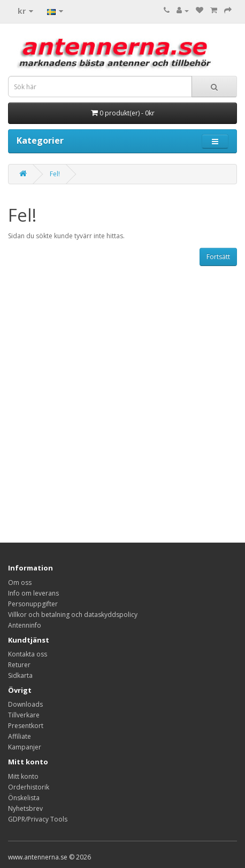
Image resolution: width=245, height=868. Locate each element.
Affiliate (20, 736)
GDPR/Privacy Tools (38, 819)
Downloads (25, 704)
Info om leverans (33, 593)
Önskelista (24, 798)
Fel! (55, 174)
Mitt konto (23, 776)
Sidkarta (20, 675)
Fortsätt (218, 257)
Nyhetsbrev (25, 808)
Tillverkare (24, 715)
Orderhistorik (29, 787)
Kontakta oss (28, 654)
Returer (19, 665)
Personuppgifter (33, 604)
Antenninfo (25, 625)
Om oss (20, 582)
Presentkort (26, 726)
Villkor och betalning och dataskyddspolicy (73, 615)
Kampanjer (25, 747)
